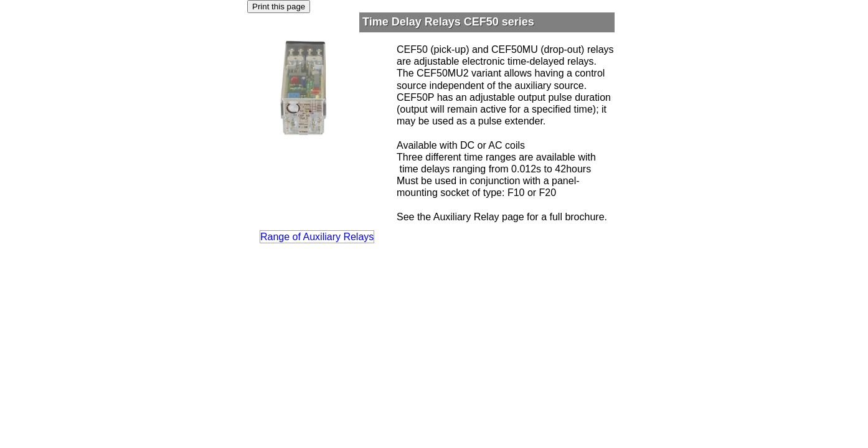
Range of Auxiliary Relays (317, 237)
